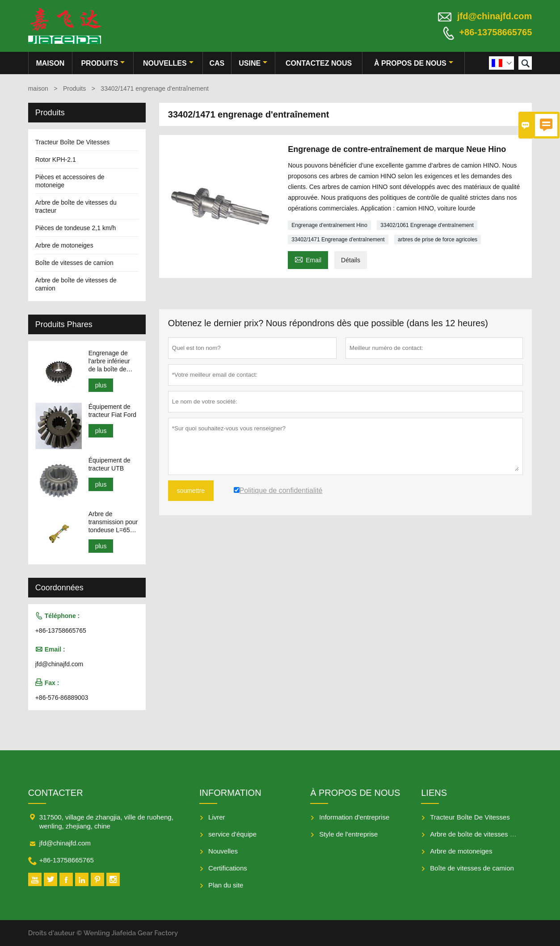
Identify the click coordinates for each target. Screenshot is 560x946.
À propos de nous (414, 63)
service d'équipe (232, 834)
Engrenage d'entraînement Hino (329, 225)
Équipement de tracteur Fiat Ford (112, 411)
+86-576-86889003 (62, 698)
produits (103, 63)
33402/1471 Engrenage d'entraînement (338, 240)
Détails (351, 260)
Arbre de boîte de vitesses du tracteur (486, 834)
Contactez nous (319, 63)
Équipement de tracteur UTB (109, 464)
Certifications (228, 868)
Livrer (217, 817)
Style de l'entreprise (348, 834)
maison (50, 63)
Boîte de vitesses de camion (74, 263)
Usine (253, 63)
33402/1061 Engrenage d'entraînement (427, 225)
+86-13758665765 (495, 32)
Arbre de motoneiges (64, 245)
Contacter (56, 793)
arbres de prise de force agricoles (438, 240)
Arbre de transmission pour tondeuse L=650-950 (113, 522)
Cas (217, 63)
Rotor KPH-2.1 (56, 160)
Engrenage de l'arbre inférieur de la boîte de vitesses (109, 361)
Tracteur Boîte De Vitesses (73, 142)
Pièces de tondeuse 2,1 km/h (76, 228)
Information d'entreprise (354, 817)
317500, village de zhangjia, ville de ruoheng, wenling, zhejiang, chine (106, 822)
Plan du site (226, 885)
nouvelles (168, 63)
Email (308, 259)
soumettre (191, 491)
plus (101, 385)
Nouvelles (223, 851)
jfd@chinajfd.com (495, 16)
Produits (74, 88)
